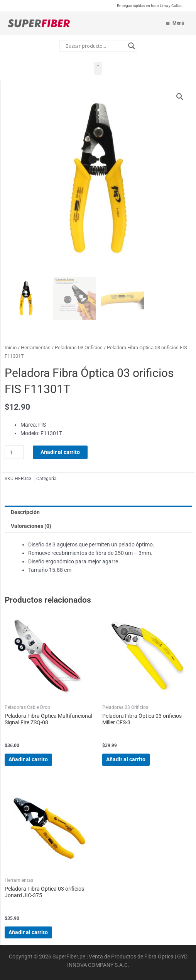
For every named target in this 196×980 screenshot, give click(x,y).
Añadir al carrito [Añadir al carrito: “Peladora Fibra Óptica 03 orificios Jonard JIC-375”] (28, 932)
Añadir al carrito (60, 452)
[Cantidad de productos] (14, 452)
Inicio (11, 348)
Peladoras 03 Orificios (79, 348)
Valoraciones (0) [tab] (31, 526)
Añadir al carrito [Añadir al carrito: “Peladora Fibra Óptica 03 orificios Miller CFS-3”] (126, 759)
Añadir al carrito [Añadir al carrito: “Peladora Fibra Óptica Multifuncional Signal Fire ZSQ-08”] (28, 759)
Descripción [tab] (25, 512)
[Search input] (95, 46)
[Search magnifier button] (132, 46)
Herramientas (36, 348)
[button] (98, 68)
